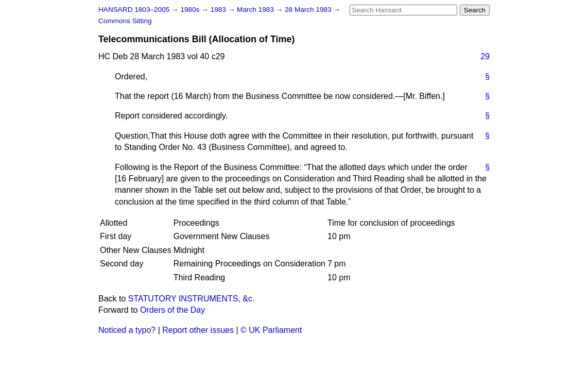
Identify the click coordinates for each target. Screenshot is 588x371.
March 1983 (256, 10)
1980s (191, 10)
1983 (219, 10)
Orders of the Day (172, 310)
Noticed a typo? (127, 330)
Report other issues (198, 330)
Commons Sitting (125, 21)
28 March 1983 (309, 10)
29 (485, 56)
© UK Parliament (271, 330)
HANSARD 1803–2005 (134, 10)
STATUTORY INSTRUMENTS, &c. (192, 299)
